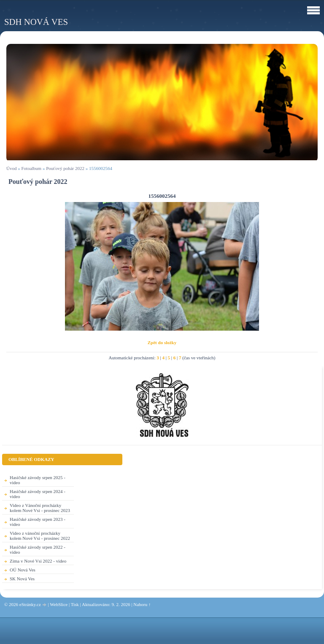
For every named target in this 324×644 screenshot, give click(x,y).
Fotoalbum (31, 168)
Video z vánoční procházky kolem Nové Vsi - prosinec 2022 (40, 536)
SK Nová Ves (22, 579)
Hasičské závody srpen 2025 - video (38, 480)
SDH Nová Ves (36, 22)
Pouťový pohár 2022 (65, 168)
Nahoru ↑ (142, 604)
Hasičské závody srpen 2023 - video (38, 522)
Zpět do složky (162, 342)
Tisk (75, 604)
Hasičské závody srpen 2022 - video (38, 550)
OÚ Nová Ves (23, 570)
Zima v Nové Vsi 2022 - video (38, 561)
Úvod (11, 168)
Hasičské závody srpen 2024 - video (38, 494)
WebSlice (59, 604)
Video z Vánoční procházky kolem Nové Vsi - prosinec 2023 (40, 508)
